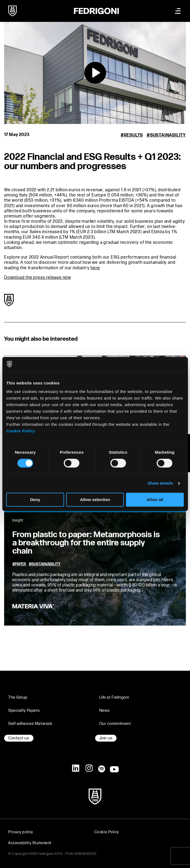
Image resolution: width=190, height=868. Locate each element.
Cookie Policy (21, 431)
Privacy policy (21, 832)
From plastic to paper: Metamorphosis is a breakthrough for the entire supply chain (86, 543)
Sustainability (168, 135)
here (95, 268)
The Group (18, 697)
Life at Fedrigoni (114, 697)
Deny (35, 500)
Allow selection (95, 500)
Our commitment (115, 724)
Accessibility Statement (30, 843)
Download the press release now (38, 278)
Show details (161, 483)
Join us (106, 738)
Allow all (155, 500)
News (105, 711)
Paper (20, 564)
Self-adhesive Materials (30, 724)
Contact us (19, 738)
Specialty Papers (24, 711)
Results (134, 135)
